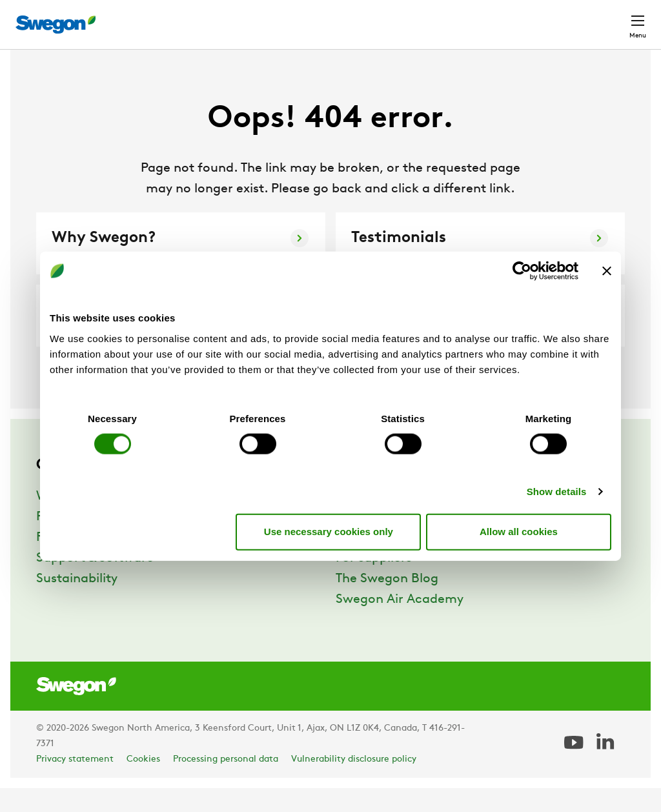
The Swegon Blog (387, 603)
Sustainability (77, 603)
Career (464, 18)
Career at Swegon (390, 562)
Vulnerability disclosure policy (354, 783)
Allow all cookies (519, 532)
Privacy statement (75, 783)
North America (535, 18)
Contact (615, 18)
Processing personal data (226, 783)
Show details (557, 491)
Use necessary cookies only (329, 532)
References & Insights (100, 562)
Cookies (143, 783)
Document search (386, 18)
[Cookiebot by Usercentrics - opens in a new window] (522, 271)
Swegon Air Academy (400, 624)
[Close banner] (607, 271)
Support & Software (95, 582)
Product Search (280, 17)
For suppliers (374, 582)
